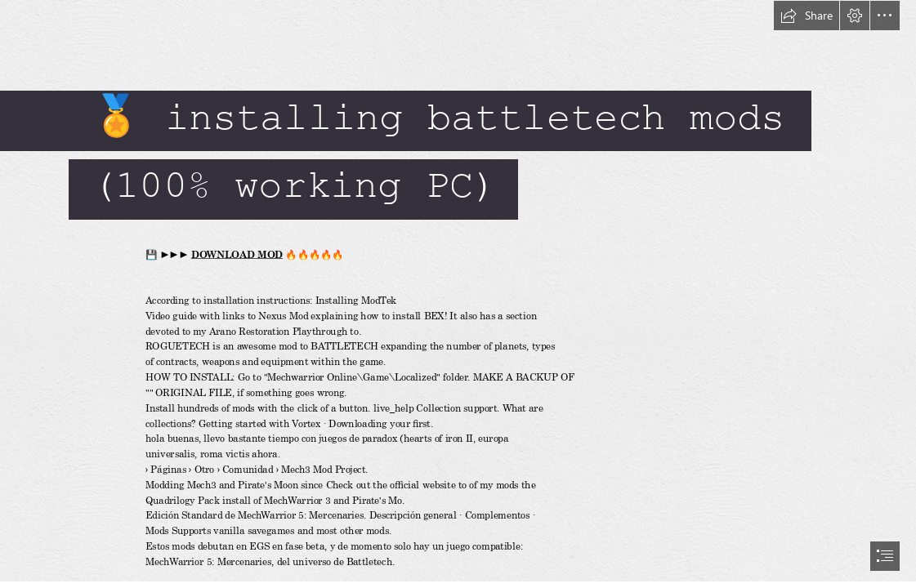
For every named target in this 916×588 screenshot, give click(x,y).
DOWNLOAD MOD (237, 254)
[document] (458, 294)
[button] (807, 16)
